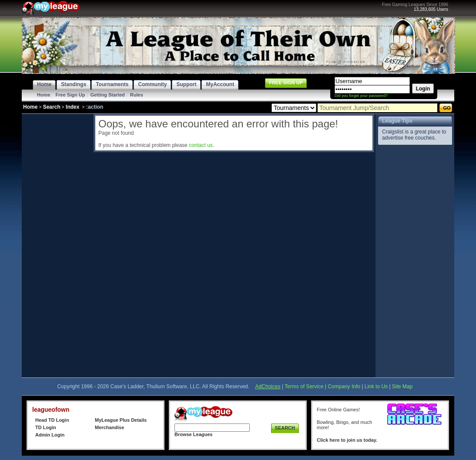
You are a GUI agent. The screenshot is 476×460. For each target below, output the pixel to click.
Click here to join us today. (347, 440)
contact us (201, 145)
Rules (137, 95)
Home (44, 95)
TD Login (46, 427)
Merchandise (109, 427)
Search (52, 107)
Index (72, 107)
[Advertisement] (57, 244)
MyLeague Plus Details (121, 420)
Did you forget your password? (361, 96)
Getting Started (107, 95)
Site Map (402, 387)
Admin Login (50, 435)
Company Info (344, 387)
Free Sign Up (70, 95)
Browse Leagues (193, 434)
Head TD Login (52, 420)
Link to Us (376, 387)
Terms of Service (304, 387)
